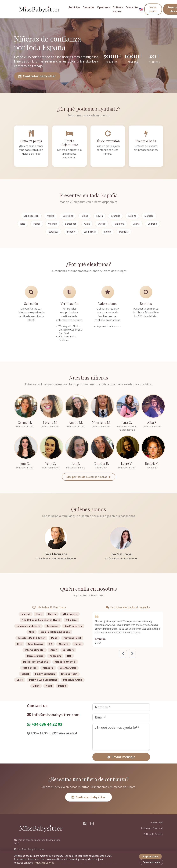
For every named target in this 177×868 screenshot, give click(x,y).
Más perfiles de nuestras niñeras (89, 477)
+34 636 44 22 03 (45, 724)
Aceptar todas (150, 856)
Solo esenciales (151, 862)
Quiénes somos (118, 9)
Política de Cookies (153, 834)
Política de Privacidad (152, 828)
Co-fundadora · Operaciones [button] (121, 558)
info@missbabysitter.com (53, 715)
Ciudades (89, 7)
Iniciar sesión (153, 9)
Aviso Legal (157, 822)
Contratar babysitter (37, 76)
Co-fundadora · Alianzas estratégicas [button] (56, 558)
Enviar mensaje (121, 757)
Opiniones (103, 7)
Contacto (132, 7)
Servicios (74, 7)
